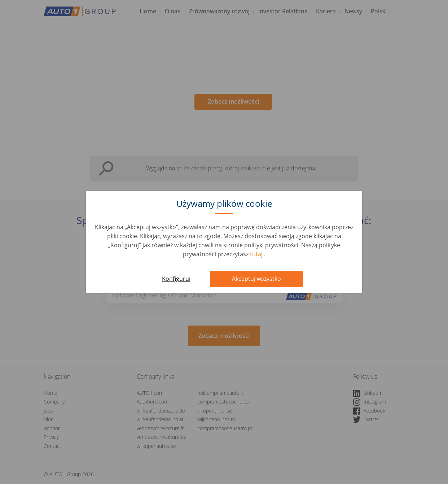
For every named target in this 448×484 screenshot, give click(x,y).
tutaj (257, 254)
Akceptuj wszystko (256, 279)
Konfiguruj (176, 279)
